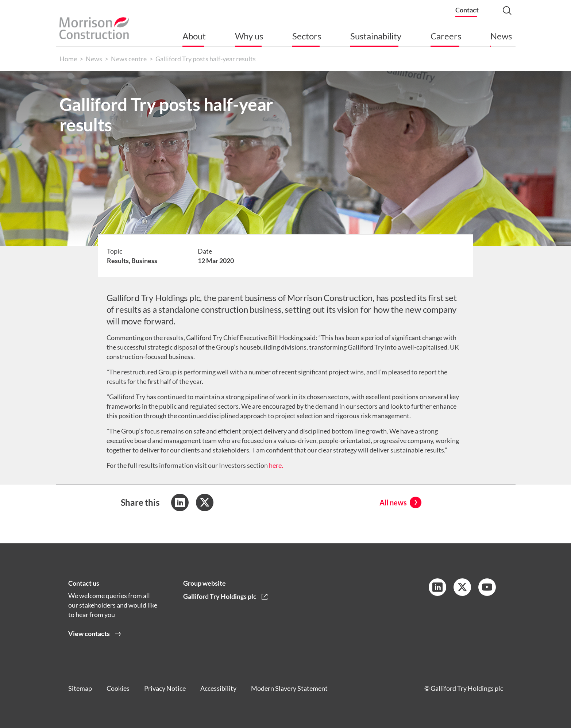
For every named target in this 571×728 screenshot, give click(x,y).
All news (393, 502)
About (194, 36)
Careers (446, 36)
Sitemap (80, 688)
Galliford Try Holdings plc (220, 597)
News (501, 36)
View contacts (89, 634)
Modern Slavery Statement (289, 688)
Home (68, 59)
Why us (249, 36)
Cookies (118, 688)
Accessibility (218, 688)
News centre (129, 59)
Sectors (307, 36)
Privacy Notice (165, 688)
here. (276, 465)
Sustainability (376, 36)
